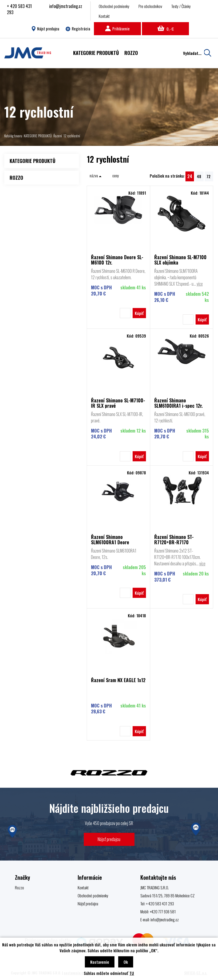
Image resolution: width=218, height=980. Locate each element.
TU (132, 973)
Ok (126, 962)
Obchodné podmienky (114, 6)
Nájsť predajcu (109, 839)
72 (209, 176)
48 (199, 176)
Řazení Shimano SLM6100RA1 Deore (110, 539)
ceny (116, 175)
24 (190, 176)
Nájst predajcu (45, 29)
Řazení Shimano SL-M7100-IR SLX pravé (118, 403)
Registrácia (78, 29)
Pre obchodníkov (150, 6)
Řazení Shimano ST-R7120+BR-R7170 (174, 539)
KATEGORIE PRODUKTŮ (38, 136)
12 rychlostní (72, 136)
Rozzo (19, 887)
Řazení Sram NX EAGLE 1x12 (118, 680)
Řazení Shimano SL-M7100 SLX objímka (180, 260)
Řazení (58, 136)
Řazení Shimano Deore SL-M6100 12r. (117, 260)
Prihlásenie (117, 29)
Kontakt (104, 16)
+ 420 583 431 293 (19, 9)
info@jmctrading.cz (66, 6)
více (200, 284)
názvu (96, 175)
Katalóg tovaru (13, 136)
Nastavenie (100, 962)
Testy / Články (181, 6)
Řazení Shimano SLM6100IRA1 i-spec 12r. (178, 403)
